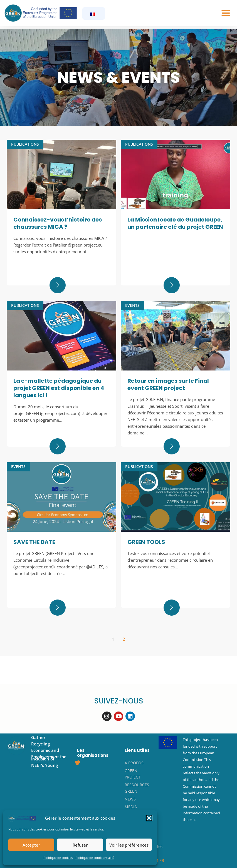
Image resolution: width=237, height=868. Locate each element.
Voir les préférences (129, 845)
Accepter (31, 845)
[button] (149, 818)
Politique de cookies (58, 858)
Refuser (80, 845)
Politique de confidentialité (95, 858)
